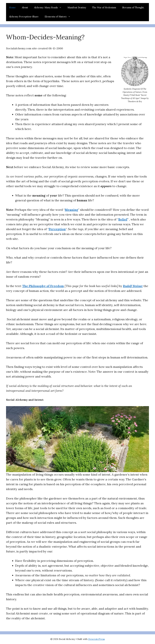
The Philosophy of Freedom (43, 286)
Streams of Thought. (133, 7)
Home (12, 7)
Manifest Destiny (77, 7)
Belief (123, 219)
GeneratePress (96, 639)
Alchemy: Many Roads (49, 8)
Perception (57, 229)
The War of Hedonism (104, 7)
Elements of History (59, 17)
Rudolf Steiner (133, 286)
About (25, 7)
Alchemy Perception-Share (24, 17)
